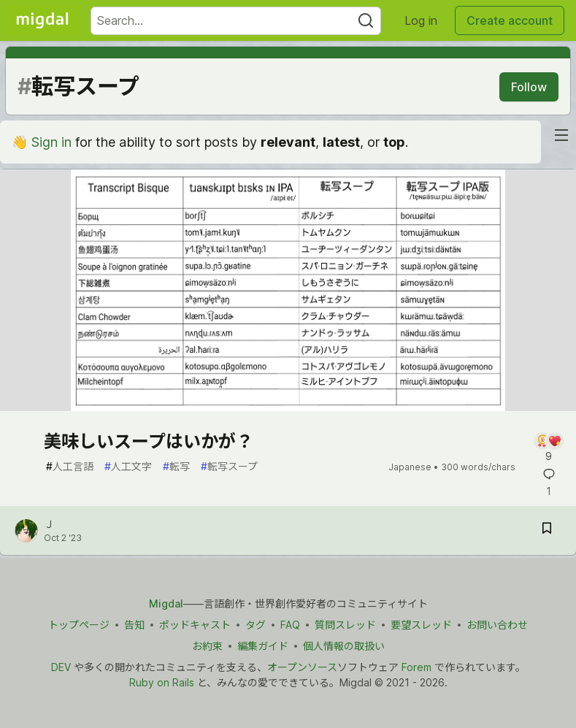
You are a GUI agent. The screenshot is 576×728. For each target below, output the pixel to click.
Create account (510, 20)
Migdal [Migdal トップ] (166, 604)
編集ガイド (263, 646)
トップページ (79, 625)
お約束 (207, 646)
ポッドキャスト (195, 625)
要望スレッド (421, 625)
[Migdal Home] (42, 20)
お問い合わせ (497, 625)
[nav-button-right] (561, 135)
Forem (416, 667)
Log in (421, 20)
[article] (288, 406)
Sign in (51, 142)
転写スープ (229, 466)
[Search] (366, 21)
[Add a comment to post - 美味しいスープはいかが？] (549, 448)
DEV (61, 667)
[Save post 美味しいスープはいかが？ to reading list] (547, 530)
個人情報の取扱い (344, 646)
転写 (176, 466)
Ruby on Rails (162, 682)
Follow (529, 87)
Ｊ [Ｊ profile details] (49, 524)
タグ (256, 625)
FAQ (290, 625)
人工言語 (70, 466)
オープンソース (302, 667)
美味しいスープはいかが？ (149, 441)
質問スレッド (345, 625)
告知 (134, 625)
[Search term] (236, 21)
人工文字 (128, 466)
